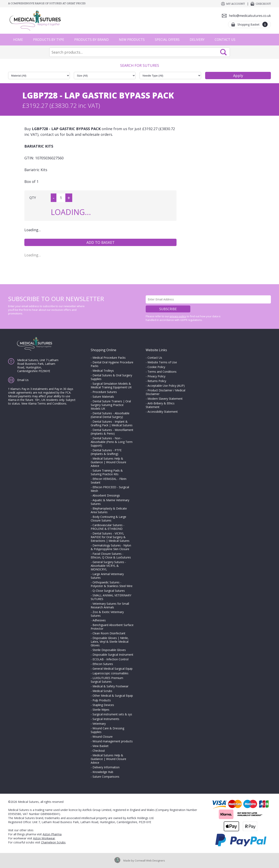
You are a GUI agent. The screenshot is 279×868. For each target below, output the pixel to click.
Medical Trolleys (103, 371)
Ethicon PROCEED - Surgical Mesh (110, 489)
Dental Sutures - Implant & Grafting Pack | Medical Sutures (112, 423)
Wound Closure (103, 737)
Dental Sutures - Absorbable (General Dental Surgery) (110, 415)
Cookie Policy (156, 367)
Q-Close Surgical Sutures (109, 591)
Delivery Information (106, 767)
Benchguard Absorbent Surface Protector (112, 627)
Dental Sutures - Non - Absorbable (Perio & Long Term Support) (112, 442)
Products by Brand (92, 40)
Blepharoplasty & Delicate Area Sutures (109, 510)
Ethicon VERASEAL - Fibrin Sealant (109, 481)
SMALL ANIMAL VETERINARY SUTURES (111, 597)
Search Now (223, 52)
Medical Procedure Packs (109, 358)
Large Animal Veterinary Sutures (107, 576)
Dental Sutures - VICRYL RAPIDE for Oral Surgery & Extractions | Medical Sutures (110, 537)
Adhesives (99, 620)
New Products (132, 40)
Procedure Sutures (105, 392)
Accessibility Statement (163, 412)
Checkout (263, 4)
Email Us (23, 380)
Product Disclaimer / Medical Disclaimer (165, 392)
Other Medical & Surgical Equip (113, 696)
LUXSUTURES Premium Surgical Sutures (107, 680)
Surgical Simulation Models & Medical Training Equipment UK (111, 385)
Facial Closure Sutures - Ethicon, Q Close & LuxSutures (111, 555)
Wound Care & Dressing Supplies (107, 730)
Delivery (197, 40)
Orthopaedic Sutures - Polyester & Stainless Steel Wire (112, 584)
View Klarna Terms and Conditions (44, 403)
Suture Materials (103, 397)
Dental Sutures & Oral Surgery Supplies (111, 377)
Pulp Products (102, 700)
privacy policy (178, 316)
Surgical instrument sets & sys (112, 714)
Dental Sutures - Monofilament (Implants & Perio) (112, 432)
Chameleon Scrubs (53, 842)
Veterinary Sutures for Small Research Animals (110, 605)
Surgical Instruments (106, 719)
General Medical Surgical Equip (113, 669)
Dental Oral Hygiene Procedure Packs (112, 364)
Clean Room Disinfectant (109, 633)
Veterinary (99, 724)
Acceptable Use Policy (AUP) (166, 386)
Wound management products (113, 741)
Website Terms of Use (162, 362)
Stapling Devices (103, 705)
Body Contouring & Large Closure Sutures (108, 519)
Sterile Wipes (101, 710)
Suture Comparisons (106, 777)
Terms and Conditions (162, 372)
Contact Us (225, 40)
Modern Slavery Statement (165, 399)
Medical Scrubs (102, 691)
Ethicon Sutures (103, 664)
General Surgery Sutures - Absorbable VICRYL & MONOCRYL (108, 566)
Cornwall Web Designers (150, 860)
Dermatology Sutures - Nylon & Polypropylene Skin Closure (111, 547)
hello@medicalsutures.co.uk (250, 16)
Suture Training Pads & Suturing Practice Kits (107, 472)
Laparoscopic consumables (110, 673)
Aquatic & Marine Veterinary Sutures (110, 502)
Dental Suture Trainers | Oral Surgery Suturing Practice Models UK (111, 405)
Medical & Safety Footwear (110, 686)
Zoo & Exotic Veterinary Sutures (107, 614)
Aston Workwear (44, 838)
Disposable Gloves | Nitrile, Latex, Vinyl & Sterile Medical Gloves (110, 642)
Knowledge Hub (103, 772)
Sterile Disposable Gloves (109, 650)
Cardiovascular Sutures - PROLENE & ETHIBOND (108, 527)
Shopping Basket (253, 24)
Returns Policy (157, 381)
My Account (236, 4)
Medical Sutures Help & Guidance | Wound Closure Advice (108, 462)
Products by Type (49, 40)
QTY (33, 198)
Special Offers (167, 40)
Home (18, 40)
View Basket (101, 746)
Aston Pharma (52, 834)
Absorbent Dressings (106, 495)
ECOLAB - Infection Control (110, 659)
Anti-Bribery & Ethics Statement (160, 405)
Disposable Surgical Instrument (113, 655)
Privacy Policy (156, 376)
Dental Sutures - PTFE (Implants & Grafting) (106, 452)
